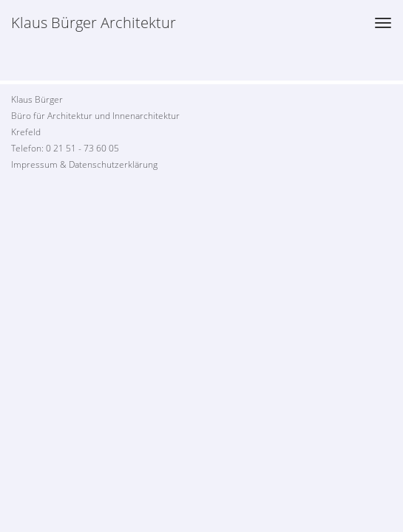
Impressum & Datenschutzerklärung (84, 164)
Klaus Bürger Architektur (94, 23)
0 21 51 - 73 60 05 (82, 148)
